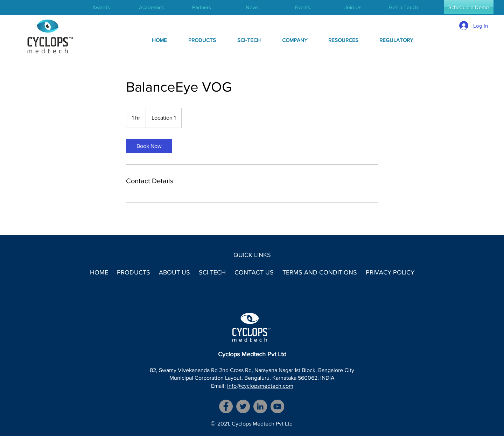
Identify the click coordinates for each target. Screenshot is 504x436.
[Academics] (151, 7)
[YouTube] (277, 406)
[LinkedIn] (260, 406)
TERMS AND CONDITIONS (320, 272)
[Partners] (202, 7)
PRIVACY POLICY (390, 272)
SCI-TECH (213, 272)
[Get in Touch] (403, 7)
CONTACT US (254, 272)
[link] (149, 146)
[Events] (302, 7)
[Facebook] (226, 406)
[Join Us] (353, 7)
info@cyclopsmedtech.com (260, 386)
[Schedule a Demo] (469, 7)
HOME (99, 272)
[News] (252, 7)
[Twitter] (243, 406)
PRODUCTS (134, 272)
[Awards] (101, 7)
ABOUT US (174, 272)
